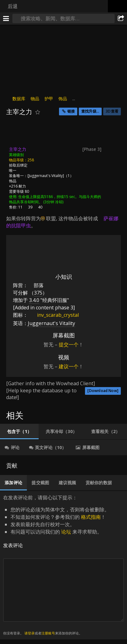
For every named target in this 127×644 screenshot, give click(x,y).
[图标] (17, 133)
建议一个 (69, 366)
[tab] (19, 431)
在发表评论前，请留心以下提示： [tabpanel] (63, 565)
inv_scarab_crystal (53, 315)
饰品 (63, 99)
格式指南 (91, 517)
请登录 (30, 633)
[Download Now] (103, 391)
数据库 (19, 99)
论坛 (66, 532)
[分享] (121, 19)
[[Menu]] (6, 19)
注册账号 (48, 633)
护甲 (49, 99)
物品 (35, 99)
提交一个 (69, 345)
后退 (13, 6)
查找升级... (90, 111)
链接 (71, 111)
